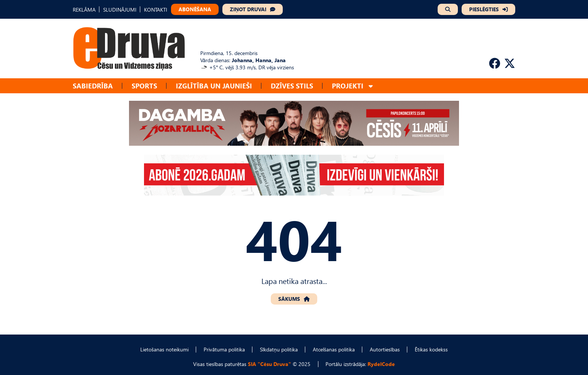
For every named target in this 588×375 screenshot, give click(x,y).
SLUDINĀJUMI (120, 10)
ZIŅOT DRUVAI (248, 9)
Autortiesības (385, 349)
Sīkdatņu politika (279, 349)
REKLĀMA (84, 10)
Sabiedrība (93, 86)
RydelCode (381, 364)
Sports (144, 86)
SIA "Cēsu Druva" (269, 364)
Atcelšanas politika (334, 349)
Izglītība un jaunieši (214, 86)
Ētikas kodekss (431, 349)
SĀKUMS (289, 299)
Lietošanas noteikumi (164, 349)
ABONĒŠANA (195, 9)
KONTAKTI (156, 10)
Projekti (348, 86)
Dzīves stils (292, 86)
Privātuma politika (224, 349)
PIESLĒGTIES (484, 9)
